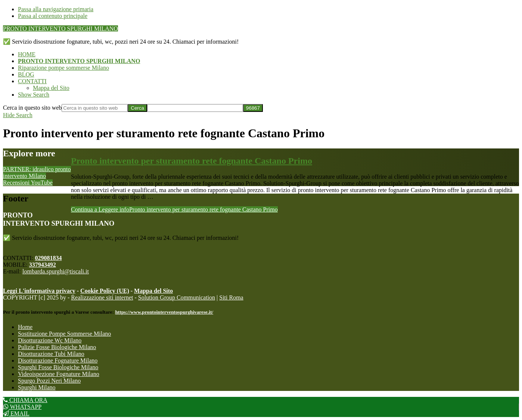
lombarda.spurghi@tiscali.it (56, 271)
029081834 (48, 258)
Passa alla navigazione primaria (56, 9)
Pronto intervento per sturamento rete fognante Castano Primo (192, 161)
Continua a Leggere (174, 209)
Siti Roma (231, 297)
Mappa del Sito (153, 291)
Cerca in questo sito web (32, 108)
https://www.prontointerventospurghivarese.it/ (164, 312)
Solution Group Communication (177, 297)
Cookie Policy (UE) (105, 291)
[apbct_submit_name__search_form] (253, 108)
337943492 (43, 265)
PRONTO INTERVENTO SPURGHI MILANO (60, 29)
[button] (34, 95)
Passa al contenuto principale (53, 16)
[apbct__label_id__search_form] (195, 108)
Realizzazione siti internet (102, 297)
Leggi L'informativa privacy (39, 291)
